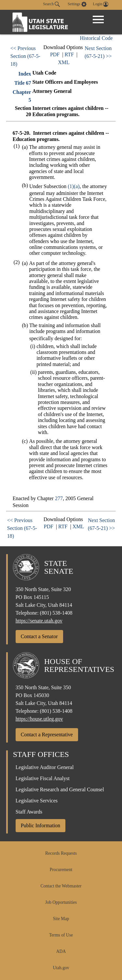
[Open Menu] (98, 20)
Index (25, 74)
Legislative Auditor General (45, 767)
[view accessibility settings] (77, 4)
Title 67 (23, 83)
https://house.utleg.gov (39, 719)
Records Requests (61, 853)
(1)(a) (74, 186)
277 (59, 498)
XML (64, 62)
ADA (61, 951)
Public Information (41, 825)
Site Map (61, 919)
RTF (69, 54)
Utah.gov (61, 968)
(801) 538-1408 (56, 613)
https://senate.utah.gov (39, 621)
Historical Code (96, 38)
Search (51, 4)
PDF (55, 54)
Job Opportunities (61, 902)
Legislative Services (37, 801)
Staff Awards (29, 812)
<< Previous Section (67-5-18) (25, 56)
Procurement (61, 870)
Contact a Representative (47, 735)
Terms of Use (61, 935)
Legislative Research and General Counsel (60, 789)
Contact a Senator (39, 636)
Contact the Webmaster (61, 886)
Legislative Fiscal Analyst (43, 778)
